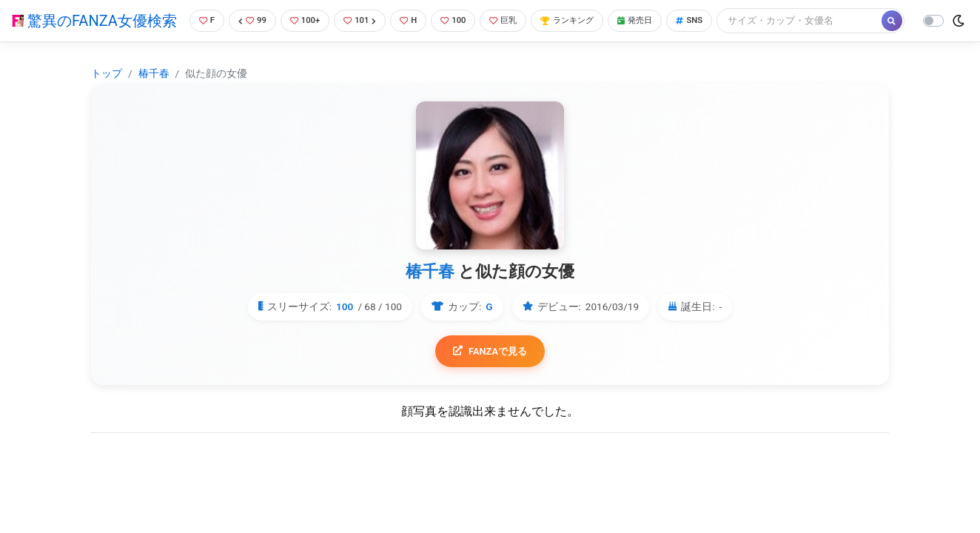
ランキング (587, 18)
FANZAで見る (490, 376)
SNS (719, 18)
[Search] (265, 48)
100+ (304, 18)
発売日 (661, 18)
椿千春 (154, 98)
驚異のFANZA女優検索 (91, 33)
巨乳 (516, 18)
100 (462, 18)
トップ (107, 98)
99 (248, 18)
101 (363, 18)
